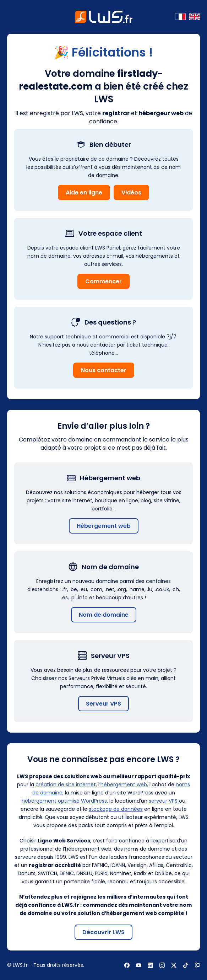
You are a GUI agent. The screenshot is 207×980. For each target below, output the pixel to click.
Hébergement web (104, 526)
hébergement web (124, 784)
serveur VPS (163, 801)
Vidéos (131, 192)
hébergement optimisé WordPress (64, 801)
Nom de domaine (104, 615)
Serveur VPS (104, 704)
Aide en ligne (84, 192)
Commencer (104, 281)
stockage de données (116, 809)
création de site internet (66, 784)
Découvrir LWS (104, 932)
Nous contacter (104, 370)
